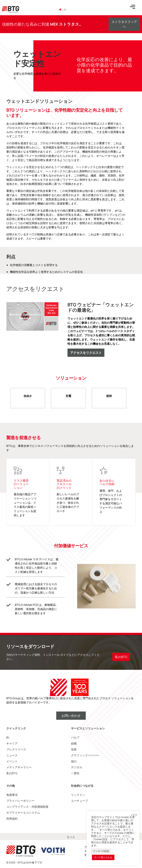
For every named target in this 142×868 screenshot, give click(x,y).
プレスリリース (16, 749)
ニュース (12, 755)
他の (74, 761)
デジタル (77, 767)
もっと (71, 837)
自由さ (28, 400)
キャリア (12, 743)
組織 (74, 743)
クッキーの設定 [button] (101, 851)
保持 (109, 400)
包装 (74, 749)
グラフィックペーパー (85, 755)
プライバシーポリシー (20, 801)
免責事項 (12, 795)
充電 (68, 400)
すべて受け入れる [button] (103, 857)
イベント (12, 761)
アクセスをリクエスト (86, 353)
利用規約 (12, 819)
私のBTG (12, 773)
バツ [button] (134, 815)
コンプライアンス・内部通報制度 (27, 807)
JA (62, 9)
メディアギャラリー (19, 767)
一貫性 (75, 773)
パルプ (75, 737)
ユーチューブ (79, 801)
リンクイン (78, 795)
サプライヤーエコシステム (23, 813)
